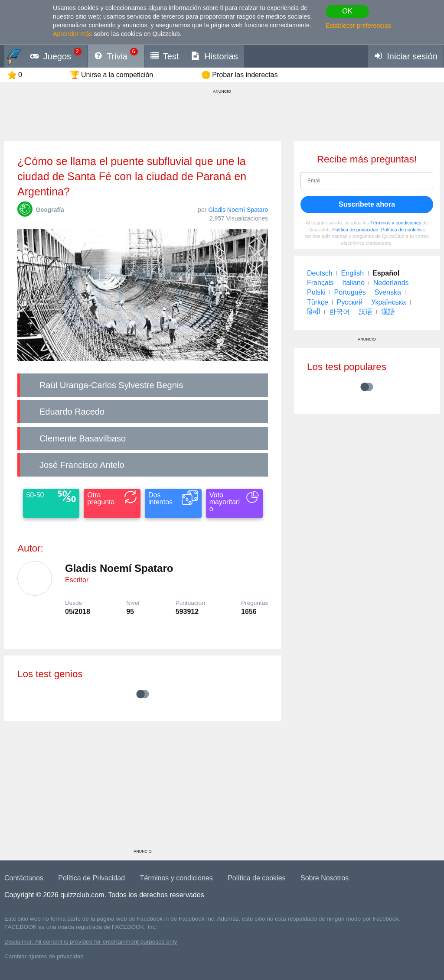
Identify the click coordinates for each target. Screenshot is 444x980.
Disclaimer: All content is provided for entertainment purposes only (91, 942)
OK (347, 11)
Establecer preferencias (358, 26)
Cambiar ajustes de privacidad (44, 956)
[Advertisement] (143, 788)
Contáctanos (24, 878)
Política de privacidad (355, 230)
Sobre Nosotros (325, 878)
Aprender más (72, 34)
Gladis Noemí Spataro (238, 210)
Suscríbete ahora (367, 204)
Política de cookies (401, 230)
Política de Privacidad (91, 878)
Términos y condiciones (396, 223)
